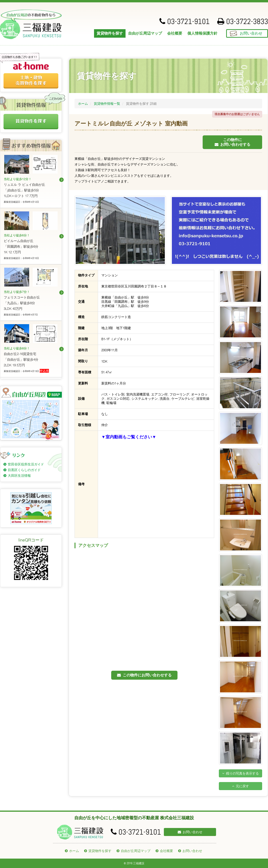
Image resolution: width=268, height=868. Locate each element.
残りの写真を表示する (240, 773)
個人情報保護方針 (202, 33)
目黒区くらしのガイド (24, 470)
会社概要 (175, 33)
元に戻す (240, 786)
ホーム (83, 104)
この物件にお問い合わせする (233, 142)
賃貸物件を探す (110, 33)
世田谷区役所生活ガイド (26, 464)
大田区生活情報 (19, 476)
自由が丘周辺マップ (145, 33)
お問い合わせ (251, 33)
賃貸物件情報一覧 (107, 104)
